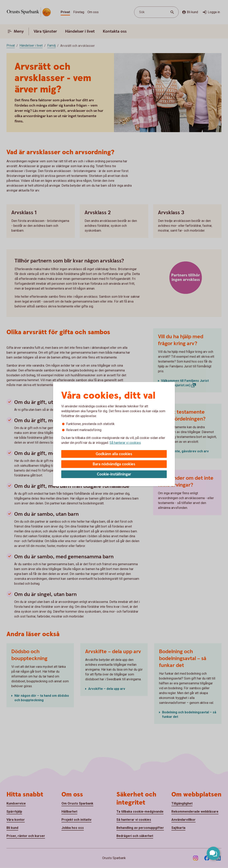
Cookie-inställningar (114, 474)
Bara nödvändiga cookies (114, 464)
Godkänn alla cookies (114, 454)
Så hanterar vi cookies (125, 443)
